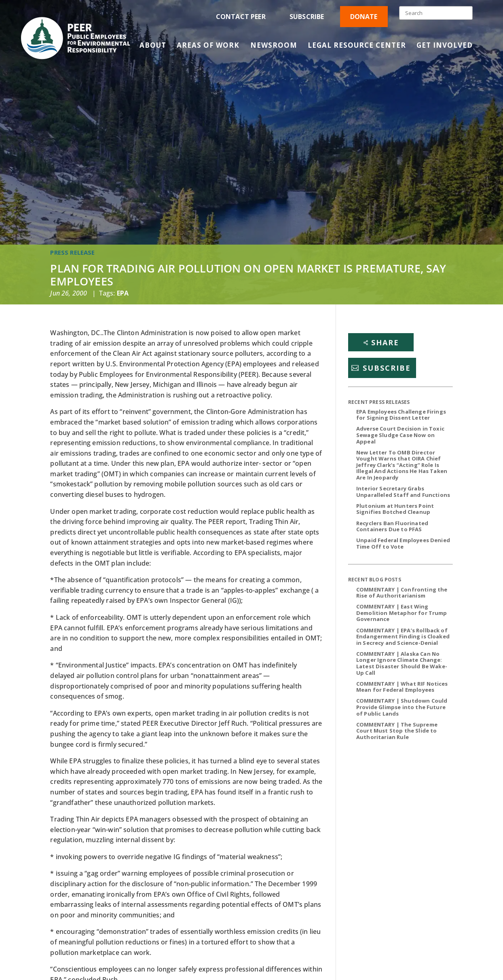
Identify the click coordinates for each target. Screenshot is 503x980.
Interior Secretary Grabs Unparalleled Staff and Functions (403, 492)
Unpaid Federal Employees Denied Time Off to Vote (403, 543)
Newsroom (274, 46)
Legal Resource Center (357, 46)
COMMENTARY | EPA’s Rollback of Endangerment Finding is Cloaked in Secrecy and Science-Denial (403, 637)
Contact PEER (241, 17)
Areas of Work (208, 46)
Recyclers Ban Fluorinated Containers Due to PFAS (392, 526)
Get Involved (445, 46)
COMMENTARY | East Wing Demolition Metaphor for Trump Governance (402, 613)
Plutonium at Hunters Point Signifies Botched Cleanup (395, 509)
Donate (364, 17)
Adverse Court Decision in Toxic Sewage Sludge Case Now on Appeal (400, 435)
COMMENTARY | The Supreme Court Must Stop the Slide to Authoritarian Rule (397, 731)
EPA (123, 293)
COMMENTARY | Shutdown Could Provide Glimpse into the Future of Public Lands (402, 707)
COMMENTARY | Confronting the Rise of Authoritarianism (402, 593)
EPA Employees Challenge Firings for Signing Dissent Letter (401, 415)
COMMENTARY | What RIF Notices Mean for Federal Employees (402, 687)
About (153, 46)
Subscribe (307, 17)
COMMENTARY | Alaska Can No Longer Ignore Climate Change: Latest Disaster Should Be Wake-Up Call (402, 663)
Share (385, 342)
